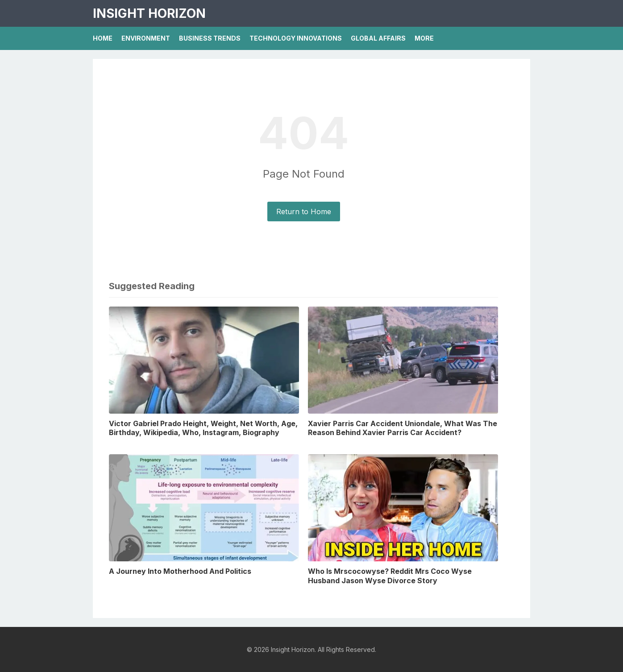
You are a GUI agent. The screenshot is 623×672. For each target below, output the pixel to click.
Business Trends (210, 38)
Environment (146, 38)
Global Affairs (378, 38)
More (424, 38)
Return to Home (304, 212)
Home (103, 38)
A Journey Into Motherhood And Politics (180, 571)
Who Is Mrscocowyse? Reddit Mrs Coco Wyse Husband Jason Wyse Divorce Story (390, 576)
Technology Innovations (296, 38)
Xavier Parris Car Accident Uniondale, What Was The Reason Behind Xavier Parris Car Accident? (403, 428)
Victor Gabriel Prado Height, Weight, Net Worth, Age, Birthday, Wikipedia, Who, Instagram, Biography (203, 428)
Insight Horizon (149, 13)
